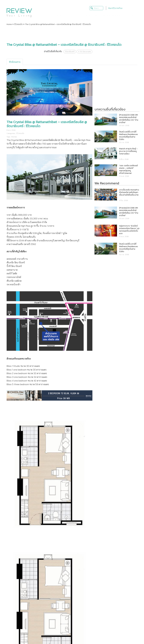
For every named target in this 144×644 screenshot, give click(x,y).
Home (9, 24)
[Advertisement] (72, 34)
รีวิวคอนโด (18, 24)
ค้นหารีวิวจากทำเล (115, 8)
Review (14, 137)
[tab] (15, 62)
